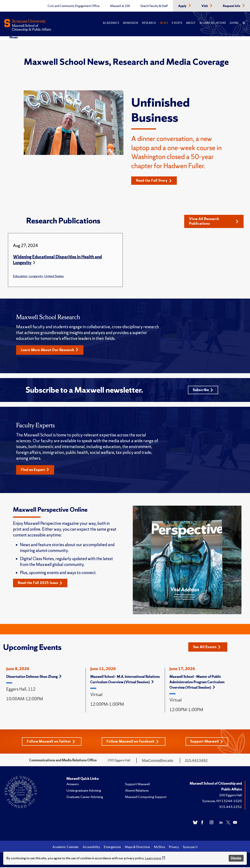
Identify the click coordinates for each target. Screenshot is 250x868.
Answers (72, 785)
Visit (205, 6)
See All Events (207, 648)
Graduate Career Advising (85, 798)
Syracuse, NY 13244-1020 (222, 802)
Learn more (153, 858)
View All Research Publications (214, 222)
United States (54, 276)
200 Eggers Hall (230, 796)
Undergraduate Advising (84, 792)
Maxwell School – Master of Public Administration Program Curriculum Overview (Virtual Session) (197, 683)
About (191, 23)
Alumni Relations (213, 23)
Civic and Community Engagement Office (74, 6)
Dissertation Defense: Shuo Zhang (34, 678)
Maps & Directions (137, 848)
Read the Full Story (154, 181)
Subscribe (203, 391)
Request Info (232, 6)
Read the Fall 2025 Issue (40, 584)
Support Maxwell (207, 742)
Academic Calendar (66, 848)
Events (177, 23)
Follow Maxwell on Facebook (133, 742)
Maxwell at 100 (120, 6)
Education (20, 276)
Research (149, 23)
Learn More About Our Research (50, 350)
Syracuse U (190, 848)
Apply (183, 6)
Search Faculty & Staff (154, 6)
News (164, 23)
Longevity (36, 276)
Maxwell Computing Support (146, 798)
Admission (131, 23)
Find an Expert (35, 471)
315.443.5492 (196, 761)
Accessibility (91, 848)
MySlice (159, 848)
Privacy (174, 848)
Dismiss (236, 858)
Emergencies (112, 848)
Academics (111, 23)
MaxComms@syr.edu (158, 761)
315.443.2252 (230, 808)
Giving (234, 23)
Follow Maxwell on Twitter (51, 742)
